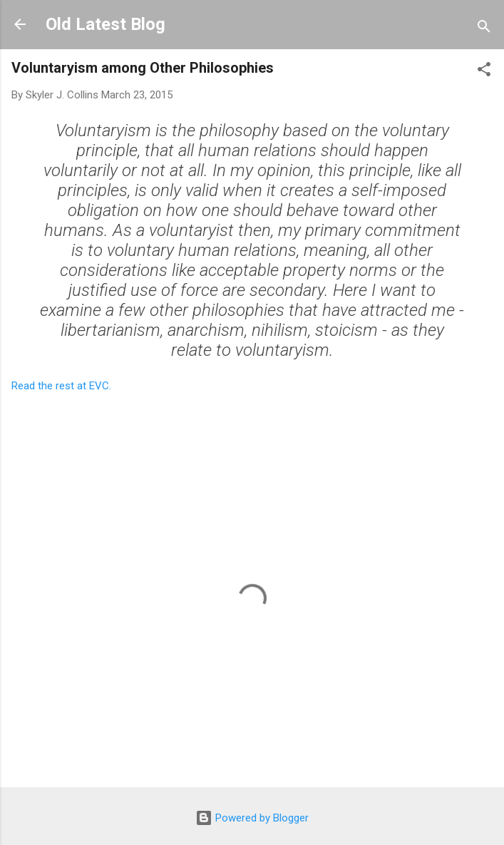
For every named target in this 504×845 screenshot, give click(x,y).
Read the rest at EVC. (61, 386)
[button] (484, 72)
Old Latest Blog (106, 24)
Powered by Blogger (252, 818)
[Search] (484, 29)
